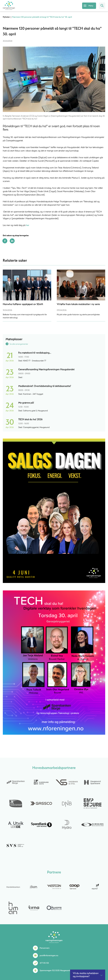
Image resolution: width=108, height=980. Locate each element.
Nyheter (6, 17)
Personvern (45, 948)
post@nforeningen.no (49, 955)
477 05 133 (44, 963)
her (28, 225)
